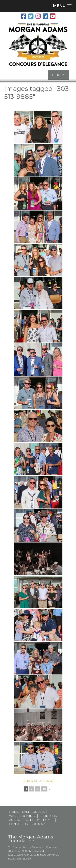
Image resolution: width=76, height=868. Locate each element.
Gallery (33, 820)
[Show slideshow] (38, 781)
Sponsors (48, 816)
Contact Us (18, 824)
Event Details (34, 812)
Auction (16, 820)
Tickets (49, 820)
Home (14, 812)
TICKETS (58, 75)
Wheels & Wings (23, 816)
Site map (38, 824)
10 (44, 789)
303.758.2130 (24, 859)
